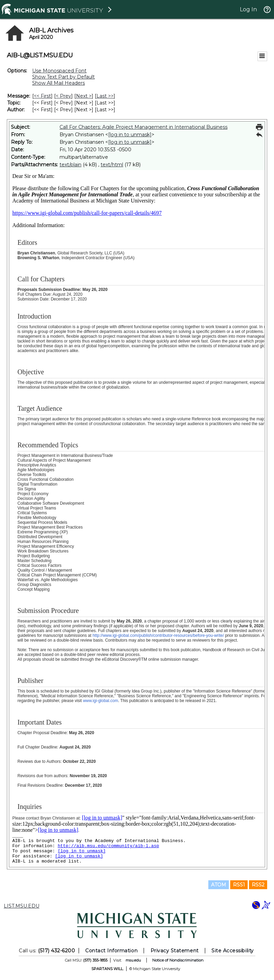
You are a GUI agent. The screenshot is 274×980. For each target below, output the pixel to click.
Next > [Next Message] (84, 96)
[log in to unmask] (130, 135)
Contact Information (111, 951)
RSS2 (258, 885)
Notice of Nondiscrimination (178, 960)
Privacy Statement (175, 951)
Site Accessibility (233, 951)
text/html (112, 165)
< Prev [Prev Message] (63, 96)
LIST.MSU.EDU (22, 906)
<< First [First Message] (42, 96)
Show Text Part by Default (63, 77)
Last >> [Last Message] (105, 96)
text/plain (70, 165)
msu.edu (133, 960)
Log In (248, 9)
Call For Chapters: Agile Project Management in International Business (143, 127)
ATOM (219, 885)
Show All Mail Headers (58, 83)
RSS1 (239, 885)
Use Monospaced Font (59, 71)
